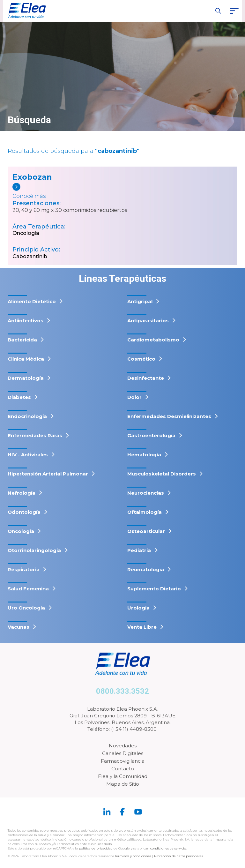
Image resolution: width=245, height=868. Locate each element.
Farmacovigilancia (123, 761)
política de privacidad (96, 848)
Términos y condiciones (133, 856)
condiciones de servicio (168, 848)
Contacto (123, 769)
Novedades (123, 746)
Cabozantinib (30, 256)
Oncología (26, 233)
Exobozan (32, 177)
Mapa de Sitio (123, 784)
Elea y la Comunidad (123, 776)
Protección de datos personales (178, 856)
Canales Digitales (123, 753)
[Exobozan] (56, 191)
